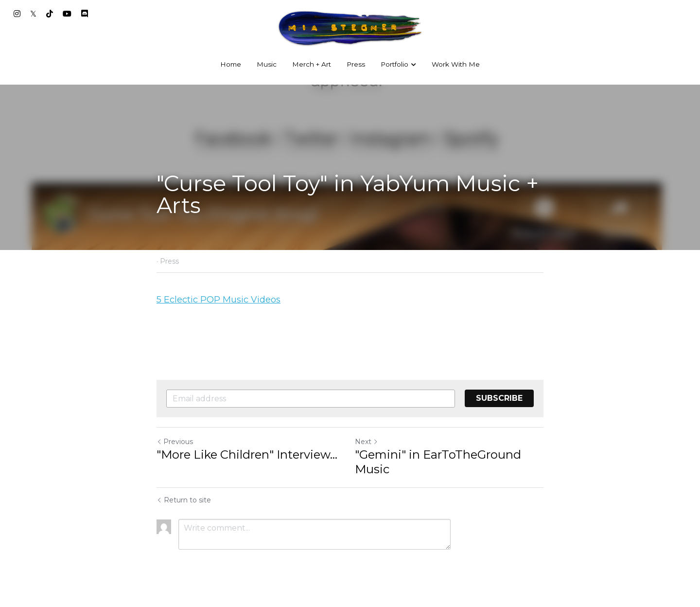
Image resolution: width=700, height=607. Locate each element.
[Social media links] (17, 14)
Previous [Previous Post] (175, 442)
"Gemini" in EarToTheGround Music (438, 462)
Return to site (184, 500)
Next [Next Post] (367, 442)
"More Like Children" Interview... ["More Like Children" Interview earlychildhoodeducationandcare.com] (247, 455)
